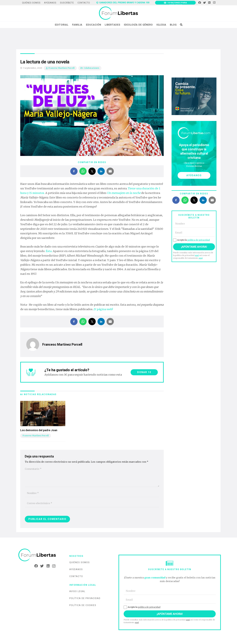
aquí (197, 255)
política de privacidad (199, 240)
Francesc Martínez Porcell (61, 68)
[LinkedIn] (209, 3)
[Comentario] (92, 476)
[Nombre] (92, 493)
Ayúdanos (76, 569)
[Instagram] (214, 3)
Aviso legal (77, 591)
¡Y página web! (103, 309)
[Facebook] (200, 3)
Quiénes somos (80, 562)
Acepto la (191, 240)
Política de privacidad (85, 598)
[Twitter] (205, 3)
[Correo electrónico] (92, 503)
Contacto (76, 576)
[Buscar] (181, 25)
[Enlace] (118, 13)
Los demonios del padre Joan (39, 430)
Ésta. (49, 251)
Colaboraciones (91, 68)
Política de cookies (83, 605)
